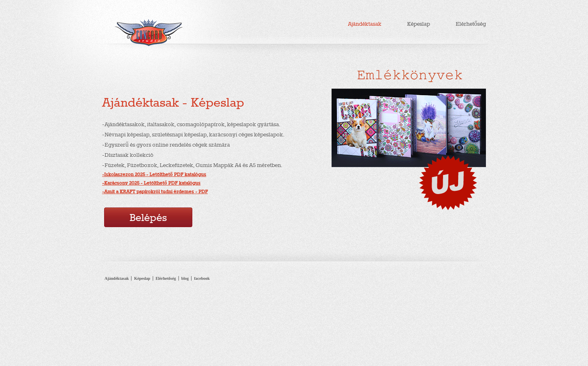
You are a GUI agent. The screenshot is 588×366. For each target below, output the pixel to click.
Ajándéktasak (365, 24)
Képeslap (419, 24)
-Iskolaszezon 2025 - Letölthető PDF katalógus (154, 174)
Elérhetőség (471, 24)
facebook (202, 278)
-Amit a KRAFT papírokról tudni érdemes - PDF (155, 192)
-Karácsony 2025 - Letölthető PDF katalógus (151, 183)
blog (185, 278)
